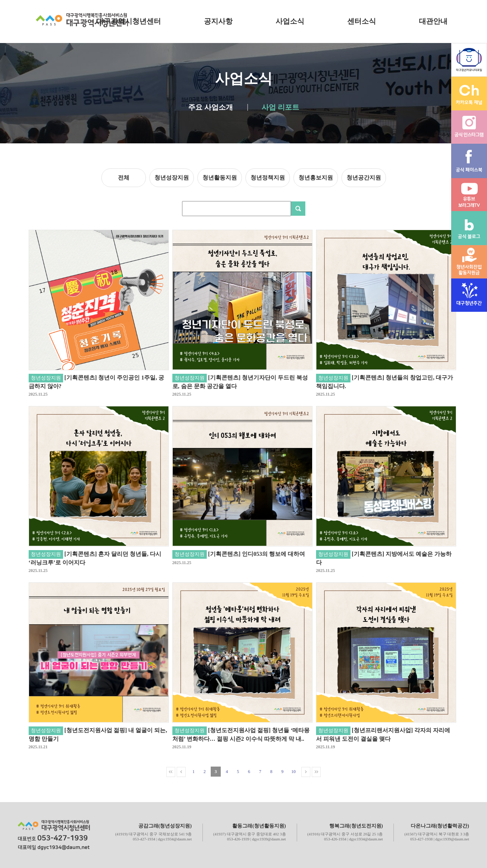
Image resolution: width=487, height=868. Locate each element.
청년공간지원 (364, 178)
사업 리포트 (280, 107)
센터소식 (362, 21)
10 (293, 772)
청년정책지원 (268, 178)
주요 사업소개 (211, 107)
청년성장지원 (172, 178)
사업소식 (290, 21)
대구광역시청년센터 (129, 21)
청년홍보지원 (316, 178)
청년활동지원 (220, 178)
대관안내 (433, 21)
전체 (124, 178)
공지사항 (218, 21)
